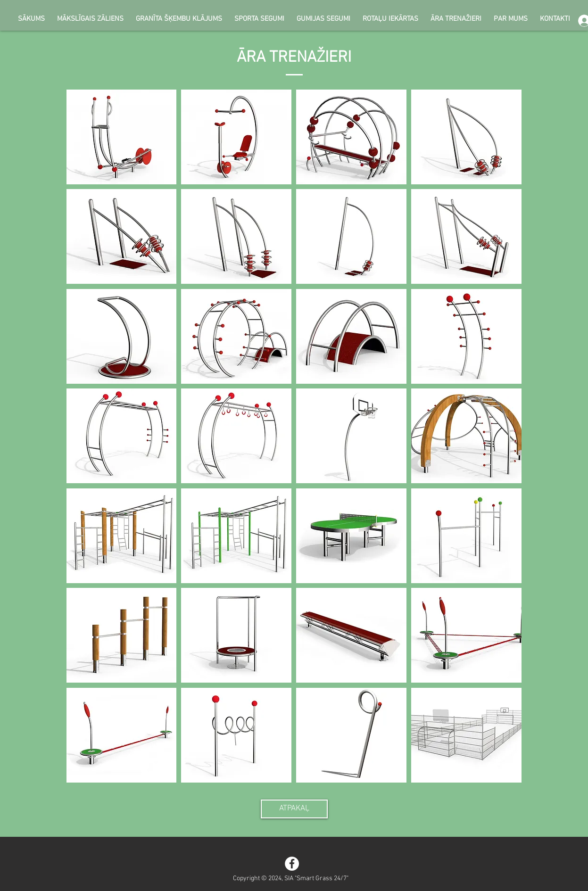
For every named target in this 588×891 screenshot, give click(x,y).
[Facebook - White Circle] (292, 864)
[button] (122, 137)
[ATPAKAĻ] (294, 809)
